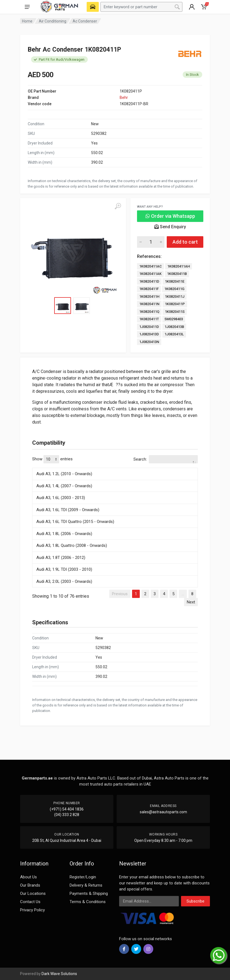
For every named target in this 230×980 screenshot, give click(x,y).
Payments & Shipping (89, 893)
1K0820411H (149, 296)
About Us (28, 877)
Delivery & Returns (86, 885)
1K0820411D (149, 281)
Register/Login (83, 877)
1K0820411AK (150, 274)
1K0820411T (149, 319)
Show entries (52, 459)
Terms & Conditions (88, 902)
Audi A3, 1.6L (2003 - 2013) (61, 498)
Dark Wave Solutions (59, 974)
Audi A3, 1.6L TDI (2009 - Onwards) (68, 510)
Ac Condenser (85, 21)
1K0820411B (177, 274)
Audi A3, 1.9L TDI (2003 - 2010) (64, 569)
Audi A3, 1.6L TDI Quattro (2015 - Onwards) (75, 522)
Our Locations (33, 893)
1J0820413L (174, 334)
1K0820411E (175, 281)
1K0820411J (175, 296)
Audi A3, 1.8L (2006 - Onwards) (64, 534)
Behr (124, 98)
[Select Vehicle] (93, 7)
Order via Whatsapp (170, 216)
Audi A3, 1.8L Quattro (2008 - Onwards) (72, 545)
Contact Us (30, 902)
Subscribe (195, 901)
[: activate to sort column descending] (115, 467)
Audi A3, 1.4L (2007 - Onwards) (64, 486)
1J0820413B (174, 327)
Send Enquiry (170, 227)
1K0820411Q (149, 312)
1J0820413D (149, 334)
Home (27, 21)
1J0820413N (149, 342)
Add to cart (185, 242)
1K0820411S (175, 312)
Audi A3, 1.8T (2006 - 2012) (61, 558)
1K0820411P (175, 304)
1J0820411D (149, 327)
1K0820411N (149, 304)
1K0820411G (174, 289)
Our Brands (30, 885)
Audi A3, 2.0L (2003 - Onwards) (64, 581)
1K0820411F (149, 289)
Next (191, 602)
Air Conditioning (53, 21)
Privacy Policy (32, 910)
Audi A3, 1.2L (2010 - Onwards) (64, 474)
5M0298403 (174, 319)
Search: (166, 459)
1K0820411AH (179, 266)
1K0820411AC (150, 266)
